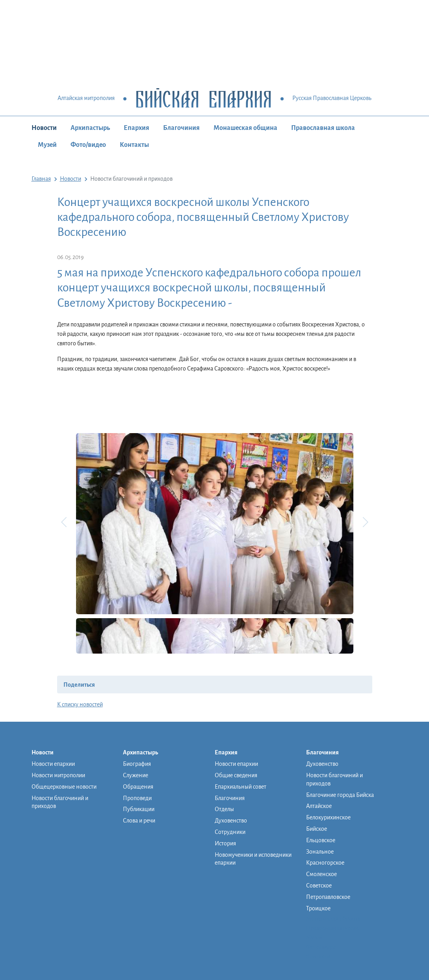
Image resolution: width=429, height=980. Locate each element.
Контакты (134, 145)
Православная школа (323, 128)
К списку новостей (80, 704)
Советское (319, 886)
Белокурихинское (328, 817)
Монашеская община (245, 128)
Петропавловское (328, 897)
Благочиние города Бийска (340, 795)
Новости (44, 128)
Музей (47, 145)
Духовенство (231, 821)
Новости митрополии (58, 775)
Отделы (224, 809)
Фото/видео (88, 145)
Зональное (320, 852)
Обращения (138, 787)
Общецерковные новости (64, 787)
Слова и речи (139, 821)
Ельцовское (321, 840)
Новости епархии (53, 764)
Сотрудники (230, 832)
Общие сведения (236, 775)
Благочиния (181, 128)
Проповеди (137, 798)
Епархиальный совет (240, 787)
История (225, 843)
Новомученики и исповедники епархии (253, 859)
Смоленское (321, 874)
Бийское (317, 829)
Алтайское (319, 806)
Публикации (139, 809)
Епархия (136, 128)
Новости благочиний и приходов (60, 802)
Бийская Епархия (203, 99)
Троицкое (318, 908)
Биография (137, 764)
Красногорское (325, 863)
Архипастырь (90, 128)
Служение (136, 775)
